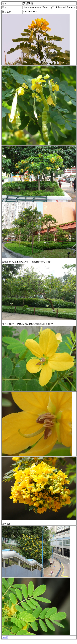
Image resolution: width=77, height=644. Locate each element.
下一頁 (5, 637)
